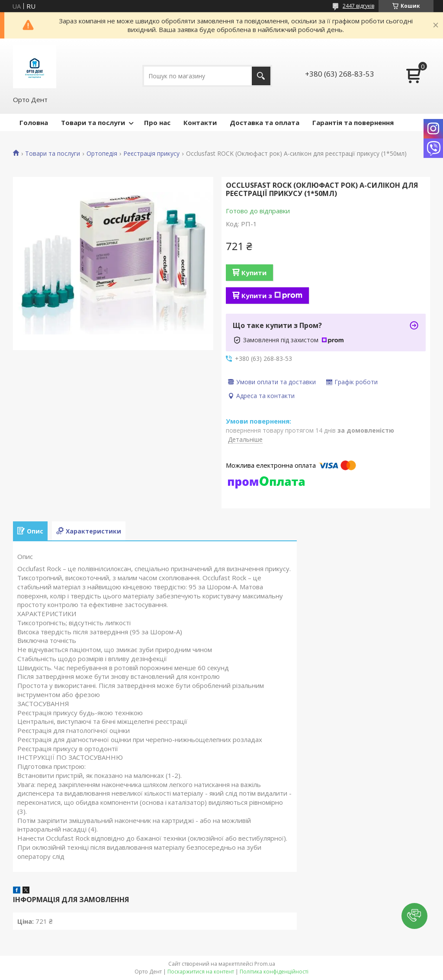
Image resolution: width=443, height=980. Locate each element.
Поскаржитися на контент (201, 972)
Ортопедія (102, 154)
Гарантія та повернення (353, 122)
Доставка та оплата (265, 122)
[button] (414, 916)
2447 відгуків (358, 6)
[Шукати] (261, 76)
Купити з (272, 296)
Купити (254, 273)
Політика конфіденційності (274, 972)
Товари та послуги (93, 122)
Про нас (157, 122)
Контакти (200, 122)
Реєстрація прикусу (151, 154)
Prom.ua (265, 964)
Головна (34, 122)
